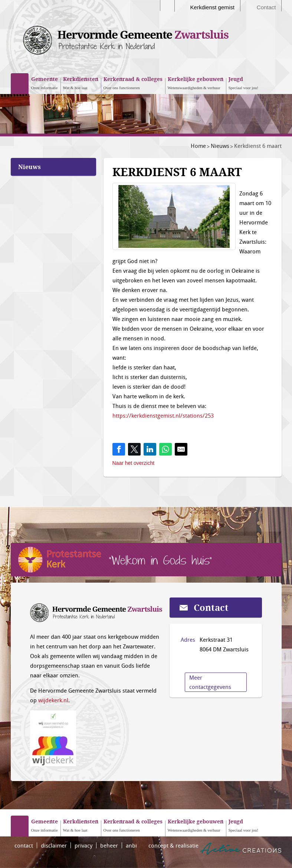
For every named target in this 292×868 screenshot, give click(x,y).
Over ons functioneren (133, 82)
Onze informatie (45, 82)
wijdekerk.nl (53, 700)
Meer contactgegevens (210, 682)
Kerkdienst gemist (212, 7)
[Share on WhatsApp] (165, 449)
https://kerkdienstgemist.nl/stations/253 (163, 415)
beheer (109, 845)
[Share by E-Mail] (181, 449)
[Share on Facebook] (119, 449)
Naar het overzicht (134, 463)
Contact (266, 7)
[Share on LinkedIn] (150, 449)
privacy (83, 845)
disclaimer (54, 845)
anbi (131, 845)
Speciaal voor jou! (244, 82)
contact (24, 845)
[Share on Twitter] (134, 449)
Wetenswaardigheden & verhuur (196, 82)
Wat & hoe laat (81, 82)
